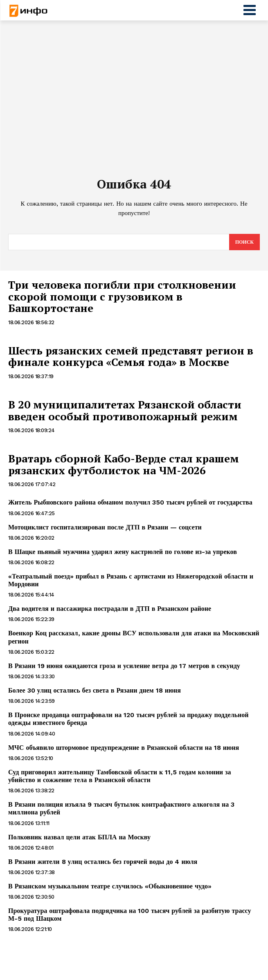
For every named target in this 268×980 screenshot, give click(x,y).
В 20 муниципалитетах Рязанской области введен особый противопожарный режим (125, 410)
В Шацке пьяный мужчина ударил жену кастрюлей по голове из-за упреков (123, 552)
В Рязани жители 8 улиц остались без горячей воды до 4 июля (103, 862)
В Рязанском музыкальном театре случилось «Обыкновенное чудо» (110, 886)
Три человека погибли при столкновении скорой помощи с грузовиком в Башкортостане (122, 296)
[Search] (244, 242)
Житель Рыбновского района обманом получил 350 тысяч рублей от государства (130, 502)
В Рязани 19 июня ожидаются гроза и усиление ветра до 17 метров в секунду (124, 666)
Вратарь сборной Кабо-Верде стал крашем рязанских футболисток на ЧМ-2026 (124, 464)
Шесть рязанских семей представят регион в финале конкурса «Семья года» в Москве (131, 356)
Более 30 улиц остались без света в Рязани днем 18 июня (95, 690)
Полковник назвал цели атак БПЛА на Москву (79, 837)
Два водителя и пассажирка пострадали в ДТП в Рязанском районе (110, 609)
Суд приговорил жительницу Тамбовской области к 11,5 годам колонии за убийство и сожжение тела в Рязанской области (120, 776)
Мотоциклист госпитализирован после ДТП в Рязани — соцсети (105, 527)
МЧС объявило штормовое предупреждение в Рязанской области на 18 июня (124, 748)
